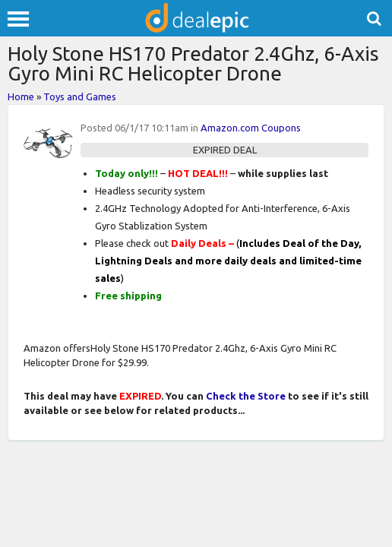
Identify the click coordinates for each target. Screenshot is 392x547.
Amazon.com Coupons (251, 128)
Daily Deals (199, 243)
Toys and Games (80, 96)
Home (21, 96)
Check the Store (246, 396)
